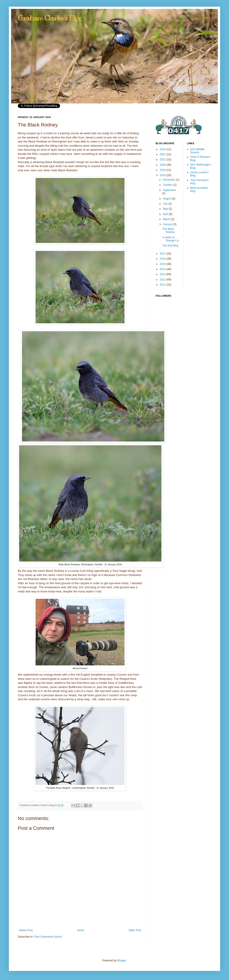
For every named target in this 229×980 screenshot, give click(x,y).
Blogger (122, 960)
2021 (163, 160)
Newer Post (26, 930)
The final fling (170, 246)
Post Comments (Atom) (48, 937)
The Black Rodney (169, 231)
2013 (163, 274)
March (167, 219)
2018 (163, 175)
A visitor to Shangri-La (171, 239)
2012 (163, 280)
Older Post (135, 930)
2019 (163, 170)
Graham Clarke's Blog (50, 18)
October (168, 185)
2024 (163, 149)
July (166, 204)
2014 (163, 269)
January (168, 224)
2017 (163, 254)
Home (81, 930)
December (170, 180)
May (166, 209)
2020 (163, 165)
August (168, 199)
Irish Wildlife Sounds (198, 151)
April (166, 214)
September (170, 190)
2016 (163, 259)
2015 (163, 264)
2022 (163, 154)
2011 (163, 285)
